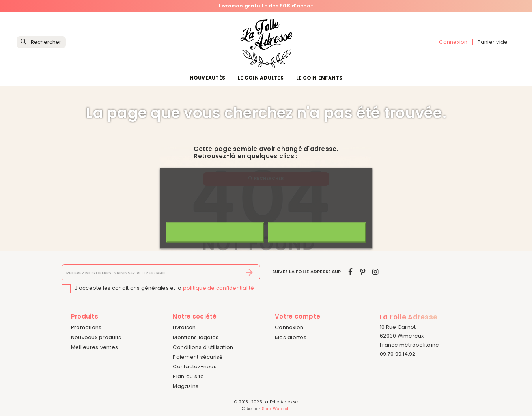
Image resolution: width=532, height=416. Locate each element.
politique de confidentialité (219, 288)
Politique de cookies (193, 212)
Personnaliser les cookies (260, 212)
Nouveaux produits (96, 337)
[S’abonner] (249, 272)
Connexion (289, 327)
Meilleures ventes (94, 347)
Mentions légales (196, 337)
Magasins (186, 386)
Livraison (184, 327)
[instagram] (375, 272)
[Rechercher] (41, 42)
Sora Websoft (276, 409)
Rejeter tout (215, 232)
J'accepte (317, 232)
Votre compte (298, 316)
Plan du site (188, 376)
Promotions (86, 327)
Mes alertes (291, 337)
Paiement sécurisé (198, 357)
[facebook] (350, 272)
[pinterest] (363, 272)
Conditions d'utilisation (203, 347)
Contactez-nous (195, 367)
